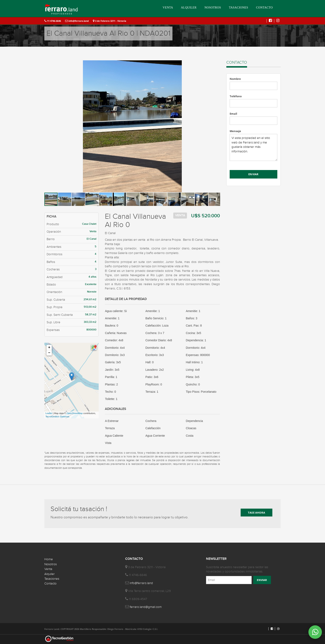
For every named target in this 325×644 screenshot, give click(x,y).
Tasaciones (52, 579)
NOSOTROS (213, 7)
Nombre (235, 79)
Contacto (50, 584)
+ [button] (49, 348)
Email (233, 114)
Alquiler (50, 574)
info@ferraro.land (77, 21)
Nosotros (51, 564)
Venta (48, 569)
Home (49, 559)
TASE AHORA (256, 513)
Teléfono (236, 96)
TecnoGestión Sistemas (57, 417)
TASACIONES (238, 7)
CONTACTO (264, 7)
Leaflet (49, 413)
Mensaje (235, 131)
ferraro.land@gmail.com (146, 607)
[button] (216, 64)
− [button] (49, 353)
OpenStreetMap (75, 413)
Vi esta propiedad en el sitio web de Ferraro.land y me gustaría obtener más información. (254, 147)
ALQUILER (189, 7)
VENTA (168, 7)
